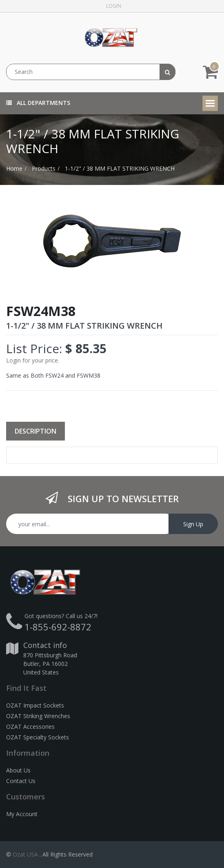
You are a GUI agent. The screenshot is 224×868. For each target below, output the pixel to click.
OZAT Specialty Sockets (38, 737)
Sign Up (193, 524)
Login (114, 6)
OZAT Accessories (30, 727)
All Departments (38, 103)
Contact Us (21, 781)
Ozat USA (25, 854)
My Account (22, 814)
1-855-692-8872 (58, 627)
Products (44, 168)
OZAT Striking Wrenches (38, 716)
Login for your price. (33, 360)
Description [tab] (35, 431)
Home (14, 168)
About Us (18, 770)
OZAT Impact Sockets (35, 705)
